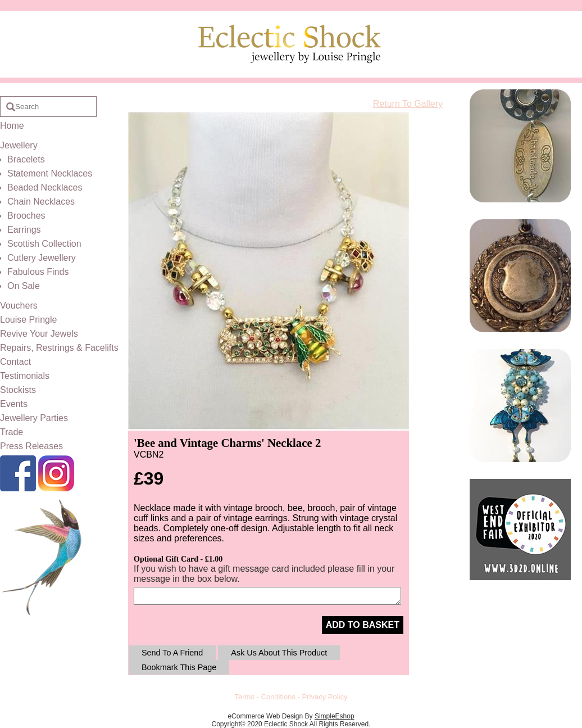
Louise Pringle (28, 320)
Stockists (18, 390)
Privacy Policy (325, 697)
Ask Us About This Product (279, 653)
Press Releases (31, 446)
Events (14, 404)
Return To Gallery (408, 104)
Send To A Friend (172, 653)
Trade (12, 432)
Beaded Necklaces (45, 187)
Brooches (26, 216)
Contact (15, 362)
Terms (245, 697)
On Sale (24, 286)
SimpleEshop (335, 716)
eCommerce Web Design (265, 716)
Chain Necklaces (41, 202)
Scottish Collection (44, 244)
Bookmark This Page (179, 667)
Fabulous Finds (38, 272)
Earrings (24, 230)
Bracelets (26, 159)
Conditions (278, 697)
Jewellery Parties (34, 418)
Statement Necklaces (50, 173)
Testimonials (25, 376)
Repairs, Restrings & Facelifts (59, 348)
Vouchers (19, 306)
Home (12, 126)
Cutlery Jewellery (42, 258)
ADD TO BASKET (363, 625)
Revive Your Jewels (39, 334)
